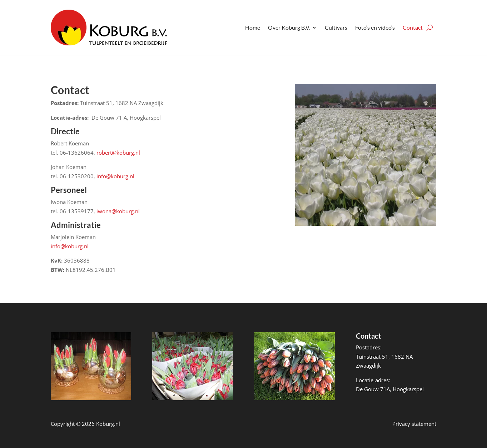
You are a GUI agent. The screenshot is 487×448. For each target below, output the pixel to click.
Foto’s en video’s (375, 27)
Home (253, 27)
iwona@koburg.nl (118, 211)
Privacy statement (414, 424)
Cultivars (336, 27)
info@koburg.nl (115, 176)
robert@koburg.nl (118, 153)
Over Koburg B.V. (289, 27)
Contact (413, 27)
